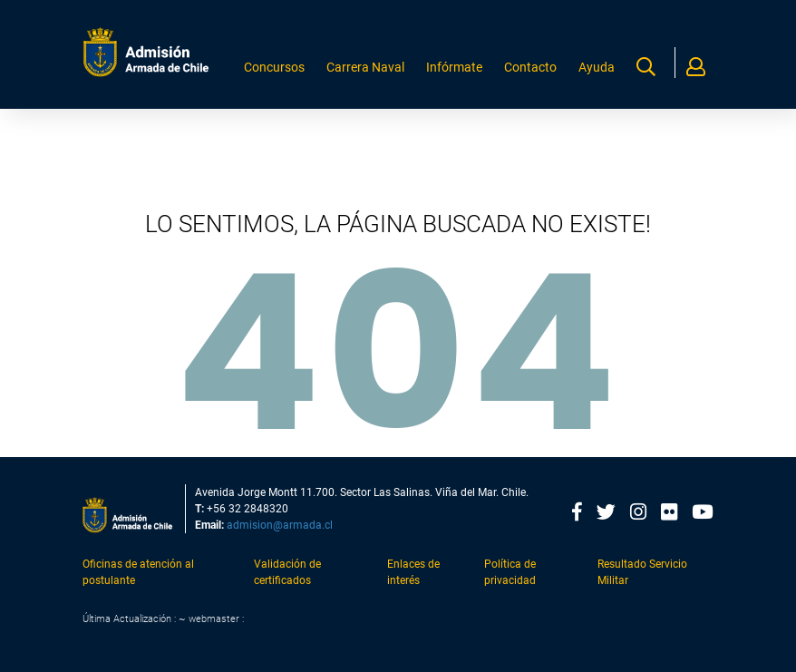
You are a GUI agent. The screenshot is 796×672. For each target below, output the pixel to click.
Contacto (538, 73)
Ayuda (599, 73)
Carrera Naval (386, 73)
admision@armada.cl (280, 525)
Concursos (302, 73)
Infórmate (468, 73)
